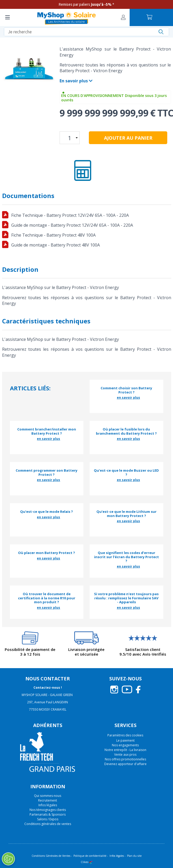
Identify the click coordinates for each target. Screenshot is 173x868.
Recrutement (48, 800)
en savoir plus (128, 398)
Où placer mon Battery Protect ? (47, 553)
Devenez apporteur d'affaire (125, 764)
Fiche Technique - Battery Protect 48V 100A (53, 235)
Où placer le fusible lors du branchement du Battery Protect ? (126, 431)
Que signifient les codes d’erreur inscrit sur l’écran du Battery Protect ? (126, 557)
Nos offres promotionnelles (125, 759)
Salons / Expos (48, 819)
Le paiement (125, 740)
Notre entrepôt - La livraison (125, 750)
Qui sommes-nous (48, 796)
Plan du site (134, 856)
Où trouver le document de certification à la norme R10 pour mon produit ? (47, 598)
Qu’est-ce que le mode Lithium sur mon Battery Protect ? (126, 514)
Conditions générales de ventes (48, 824)
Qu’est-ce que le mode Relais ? (47, 512)
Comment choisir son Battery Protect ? (126, 390)
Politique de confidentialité (90, 856)
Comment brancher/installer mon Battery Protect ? (47, 431)
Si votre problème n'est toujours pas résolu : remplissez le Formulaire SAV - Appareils (126, 598)
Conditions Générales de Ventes (51, 856)
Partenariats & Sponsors (48, 814)
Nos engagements (125, 745)
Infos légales (48, 805)
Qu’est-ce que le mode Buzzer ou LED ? (126, 473)
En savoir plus (76, 81)
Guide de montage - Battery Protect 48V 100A (56, 245)
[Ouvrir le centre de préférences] (8, 859)
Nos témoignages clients (48, 810)
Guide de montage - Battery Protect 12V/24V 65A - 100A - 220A (72, 225)
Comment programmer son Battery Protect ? (47, 473)
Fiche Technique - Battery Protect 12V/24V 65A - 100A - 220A (70, 215)
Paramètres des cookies (125, 735)
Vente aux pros (125, 755)
